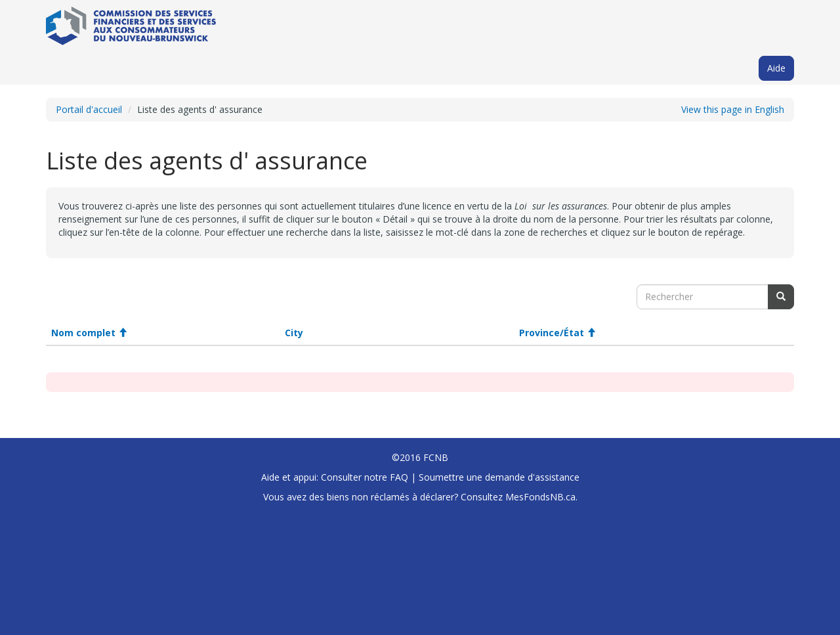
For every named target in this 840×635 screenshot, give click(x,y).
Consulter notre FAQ (365, 477)
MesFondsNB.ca (540, 497)
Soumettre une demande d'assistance (499, 477)
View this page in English (733, 109)
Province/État (557, 333)
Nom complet (89, 333)
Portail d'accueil (89, 109)
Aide (776, 68)
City (294, 333)
